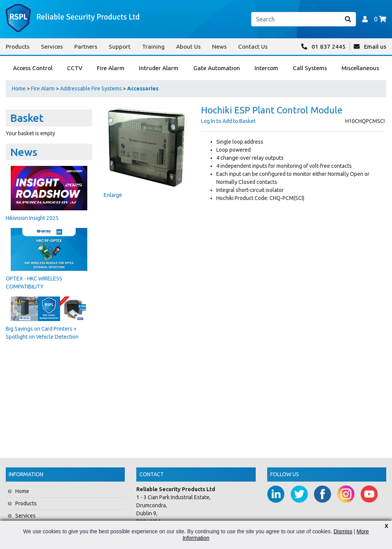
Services (52, 47)
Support (120, 47)
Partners (86, 47)
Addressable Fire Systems (91, 88)
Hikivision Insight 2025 (32, 218)
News (219, 47)
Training (153, 47)
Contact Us (253, 47)
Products (18, 47)
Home (19, 88)
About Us (188, 47)
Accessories (143, 88)
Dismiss (343, 531)
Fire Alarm (43, 88)
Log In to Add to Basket (228, 121)
